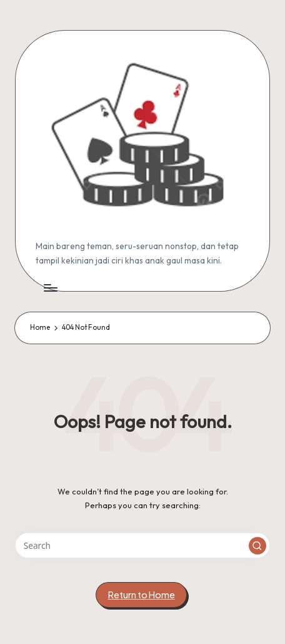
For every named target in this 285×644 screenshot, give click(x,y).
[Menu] (50, 288)
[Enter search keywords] (142, 546)
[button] (257, 546)
